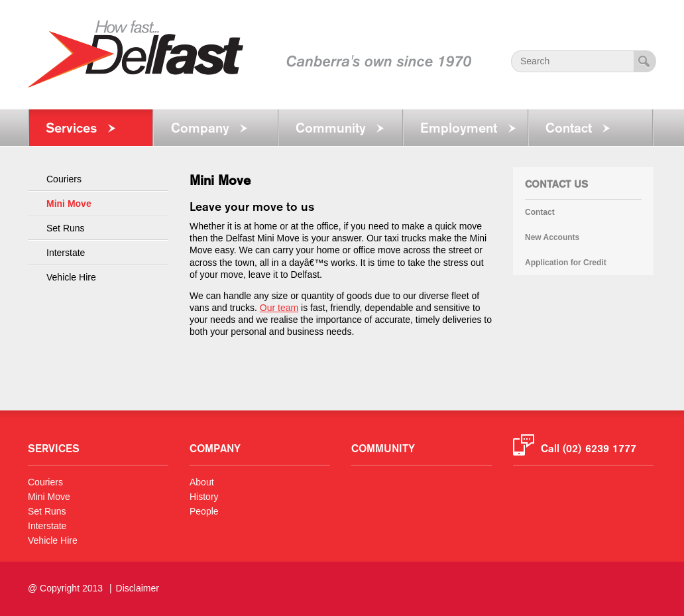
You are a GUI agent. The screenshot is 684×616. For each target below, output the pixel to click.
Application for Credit (566, 263)
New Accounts (552, 237)
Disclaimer (138, 588)
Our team (279, 308)
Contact (540, 212)
